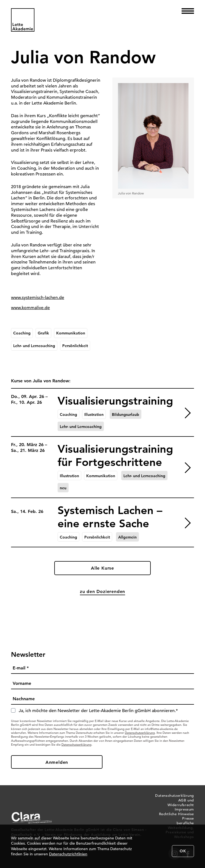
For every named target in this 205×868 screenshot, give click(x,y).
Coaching (22, 333)
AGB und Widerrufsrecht (181, 803)
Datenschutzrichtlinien (68, 854)
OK (183, 851)
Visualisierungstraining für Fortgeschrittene (115, 455)
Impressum (184, 809)
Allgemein (127, 537)
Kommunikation (71, 333)
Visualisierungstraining (115, 401)
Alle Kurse (102, 568)
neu (63, 488)
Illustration (94, 414)
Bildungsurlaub (126, 414)
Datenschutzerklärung (140, 733)
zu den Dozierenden (102, 591)
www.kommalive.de (30, 308)
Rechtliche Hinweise (176, 814)
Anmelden (57, 762)
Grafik (43, 333)
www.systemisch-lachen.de (38, 298)
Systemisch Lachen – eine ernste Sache (110, 517)
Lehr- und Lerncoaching (34, 346)
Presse (188, 818)
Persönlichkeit (75, 346)
